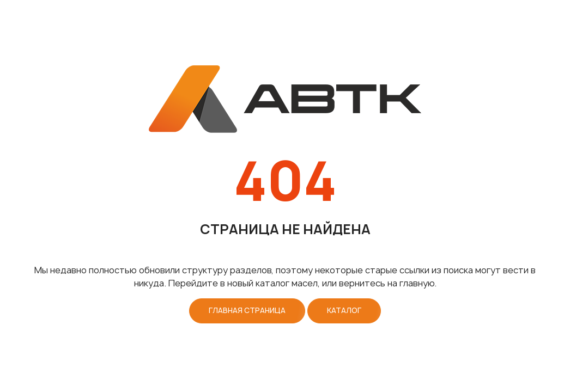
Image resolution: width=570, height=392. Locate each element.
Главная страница (247, 310)
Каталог (344, 310)
